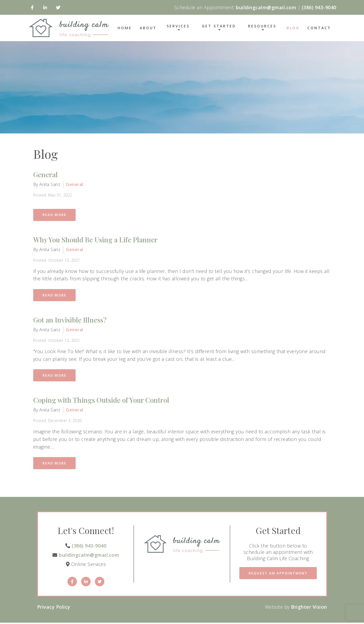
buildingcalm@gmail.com (89, 556)
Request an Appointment (278, 574)
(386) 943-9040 (89, 547)
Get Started (219, 26)
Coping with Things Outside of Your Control (101, 401)
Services (178, 26)
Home (125, 28)
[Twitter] (58, 8)
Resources (262, 26)
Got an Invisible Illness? (70, 320)
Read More (55, 215)
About (148, 28)
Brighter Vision (309, 608)
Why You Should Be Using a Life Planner (95, 240)
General (45, 174)
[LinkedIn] (45, 8)
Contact (319, 28)
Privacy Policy (54, 608)
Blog (293, 28)
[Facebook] (32, 8)
